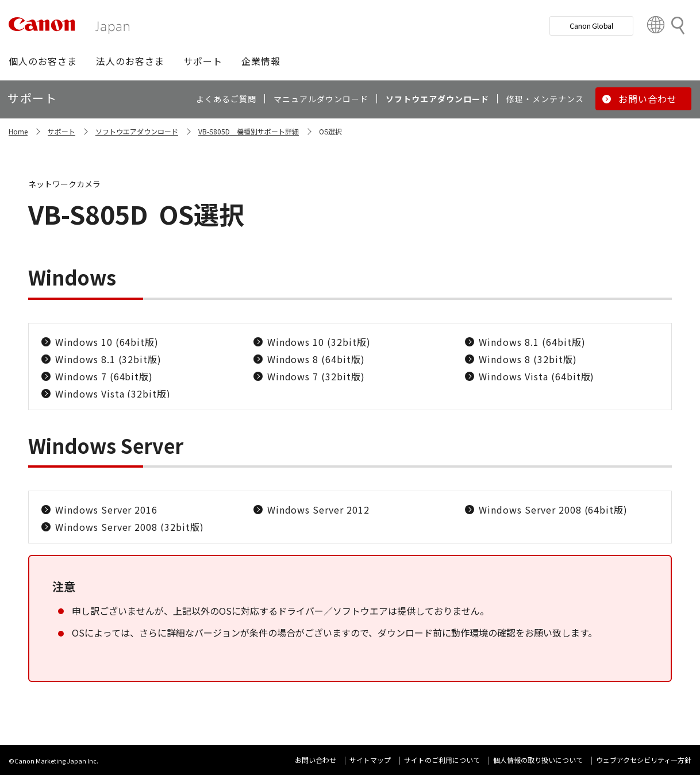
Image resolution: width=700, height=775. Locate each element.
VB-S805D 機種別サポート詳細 (249, 131)
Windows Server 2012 (318, 510)
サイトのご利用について (442, 760)
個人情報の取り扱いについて (538, 760)
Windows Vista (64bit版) (536, 376)
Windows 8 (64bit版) (316, 359)
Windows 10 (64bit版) (107, 342)
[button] (43, 61)
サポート (61, 131)
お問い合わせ (316, 760)
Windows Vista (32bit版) (113, 394)
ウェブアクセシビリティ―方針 (644, 760)
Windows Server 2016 (106, 510)
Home (18, 131)
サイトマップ (370, 760)
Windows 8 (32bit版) (528, 359)
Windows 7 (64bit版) (104, 376)
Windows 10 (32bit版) (319, 342)
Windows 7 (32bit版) (316, 376)
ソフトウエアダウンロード (137, 131)
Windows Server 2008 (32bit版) (130, 527)
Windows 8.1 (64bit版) (532, 342)
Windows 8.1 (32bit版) (108, 359)
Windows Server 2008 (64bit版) (553, 510)
